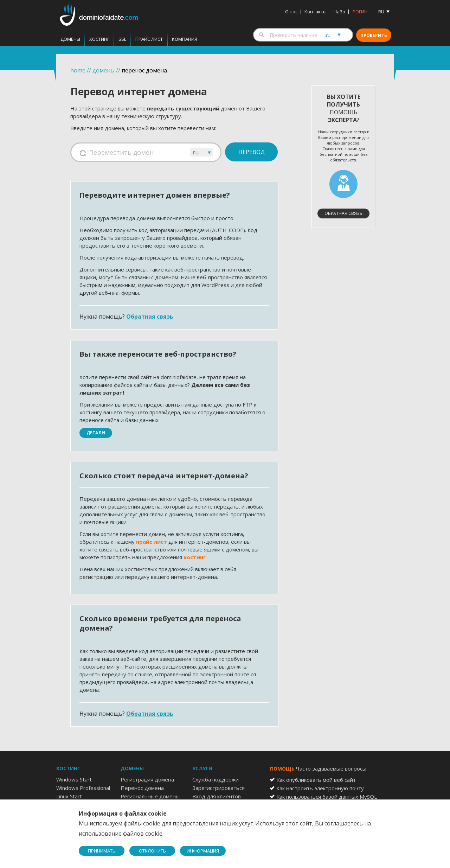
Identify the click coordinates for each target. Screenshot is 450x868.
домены (104, 70)
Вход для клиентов (217, 796)
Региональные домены (150, 796)
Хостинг (99, 39)
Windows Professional (83, 788)
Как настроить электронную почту (320, 788)
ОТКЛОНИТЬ (152, 851)
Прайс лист (149, 39)
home (78, 70)
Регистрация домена (147, 779)
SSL (122, 39)
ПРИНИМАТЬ (102, 851)
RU (381, 12)
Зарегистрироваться (218, 788)
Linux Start (69, 796)
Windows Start (74, 779)
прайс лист (152, 542)
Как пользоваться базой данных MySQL (327, 797)
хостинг (195, 557)
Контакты (316, 12)
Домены (70, 39)
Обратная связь (150, 317)
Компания (185, 39)
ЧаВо (339, 12)
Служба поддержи (216, 779)
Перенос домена (142, 788)
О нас (291, 12)
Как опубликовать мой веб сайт (316, 780)
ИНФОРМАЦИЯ (203, 851)
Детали (96, 433)
